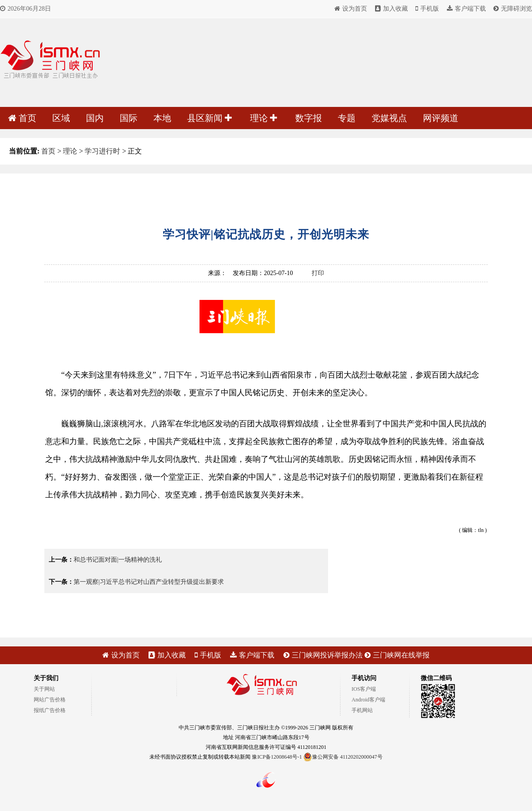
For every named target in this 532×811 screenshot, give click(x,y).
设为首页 (351, 9)
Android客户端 (368, 700)
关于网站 (44, 689)
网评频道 (441, 118)
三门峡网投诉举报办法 (323, 655)
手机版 (427, 9)
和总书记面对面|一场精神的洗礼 (118, 560)
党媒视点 (389, 118)
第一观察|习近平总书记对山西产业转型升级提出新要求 (149, 582)
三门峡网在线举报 (397, 655)
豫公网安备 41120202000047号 (343, 757)
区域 (61, 118)
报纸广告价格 (50, 710)
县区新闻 (209, 118)
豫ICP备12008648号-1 (277, 757)
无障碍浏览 (513, 9)
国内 (95, 118)
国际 (129, 118)
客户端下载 (466, 9)
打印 (318, 273)
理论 (264, 118)
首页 (22, 118)
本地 (162, 118)
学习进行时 (102, 151)
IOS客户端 (364, 689)
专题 (347, 118)
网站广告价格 (50, 700)
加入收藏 (391, 9)
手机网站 (362, 710)
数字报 (309, 118)
